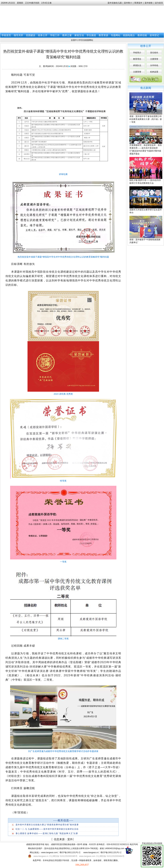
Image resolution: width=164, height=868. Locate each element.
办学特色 (154, 65)
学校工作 (55, 35)
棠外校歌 (149, 3)
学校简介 (137, 53)
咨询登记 (154, 35)
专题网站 (116, 35)
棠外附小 (128, 3)
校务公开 (43, 35)
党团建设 (31, 35)
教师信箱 (142, 35)
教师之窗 (67, 35)
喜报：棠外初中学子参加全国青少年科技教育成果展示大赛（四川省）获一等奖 (146, 119)
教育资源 (103, 35)
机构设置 (154, 72)
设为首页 (159, 3)
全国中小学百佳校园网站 (82, 40)
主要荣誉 (154, 59)
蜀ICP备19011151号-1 (111, 852)
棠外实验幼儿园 (115, 3)
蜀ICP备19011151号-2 (70, 852)
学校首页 (6, 35)
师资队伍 (137, 65)
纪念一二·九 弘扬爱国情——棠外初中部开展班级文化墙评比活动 (47, 829)
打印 (86, 66)
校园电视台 (129, 35)
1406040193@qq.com (114, 848)
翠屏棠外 (138, 3)
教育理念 (137, 59)
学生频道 (91, 35)
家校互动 (79, 35)
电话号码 (134, 844)
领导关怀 (18, 35)
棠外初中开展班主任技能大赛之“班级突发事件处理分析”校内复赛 (47, 825)
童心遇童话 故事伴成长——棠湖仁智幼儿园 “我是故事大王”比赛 (47, 833)
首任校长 (154, 53)
